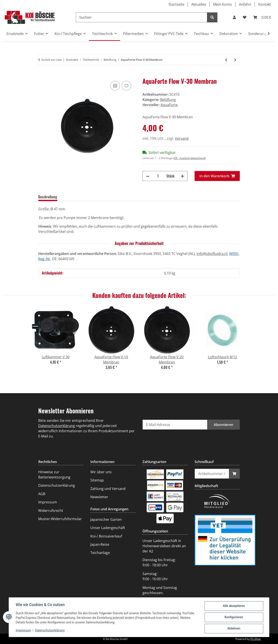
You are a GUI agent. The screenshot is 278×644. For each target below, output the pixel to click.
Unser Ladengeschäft (108, 528)
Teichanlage (100, 553)
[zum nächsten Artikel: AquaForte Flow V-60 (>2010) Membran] (235, 60)
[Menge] (158, 176)
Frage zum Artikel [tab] (102, 197)
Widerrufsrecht (51, 511)
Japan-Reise (100, 544)
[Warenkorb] (262, 17)
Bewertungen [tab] (73, 197)
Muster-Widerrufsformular (60, 519)
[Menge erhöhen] (182, 176)
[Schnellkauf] (212, 474)
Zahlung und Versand (108, 489)
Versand (182, 138)
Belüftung (168, 100)
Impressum (23, 631)
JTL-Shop (255, 639)
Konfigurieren (234, 617)
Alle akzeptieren (234, 606)
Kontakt (265, 4)
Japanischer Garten (106, 519)
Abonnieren (223, 425)
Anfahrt (245, 4)
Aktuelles (199, 4)
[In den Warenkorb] (42, 75)
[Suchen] (141, 17)
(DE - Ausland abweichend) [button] (189, 158)
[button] (234, 17)
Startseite (176, 4)
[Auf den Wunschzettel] (126, 86)
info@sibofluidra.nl (212, 254)
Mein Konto (223, 4)
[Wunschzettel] (245, 17)
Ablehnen (234, 629)
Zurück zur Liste (51, 60)
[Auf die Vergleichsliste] (115, 86)
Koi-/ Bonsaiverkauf (106, 536)
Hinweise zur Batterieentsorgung (54, 475)
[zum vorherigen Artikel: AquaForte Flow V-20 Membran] (226, 60)
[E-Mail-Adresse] (175, 425)
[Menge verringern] (148, 176)
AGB (42, 494)
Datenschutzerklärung (50, 631)
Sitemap (97, 480)
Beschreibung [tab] (48, 197)
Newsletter (99, 497)
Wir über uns (101, 472)
